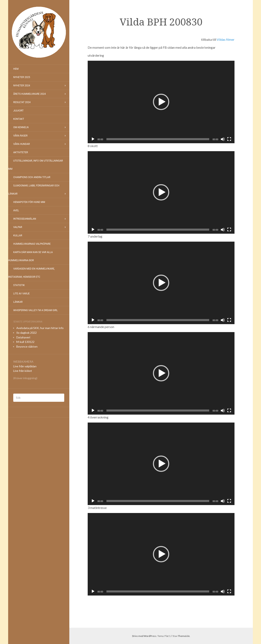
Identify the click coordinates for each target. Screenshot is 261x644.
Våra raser (20, 136)
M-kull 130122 (25, 342)
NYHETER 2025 (22, 77)
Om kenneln (21, 127)
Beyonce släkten (27, 346)
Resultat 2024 (22, 102)
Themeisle (184, 636)
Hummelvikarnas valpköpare (32, 244)
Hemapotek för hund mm (29, 202)
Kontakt (19, 119)
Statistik (19, 285)
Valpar (18, 227)
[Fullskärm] (229, 139)
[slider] (158, 139)
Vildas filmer (226, 39)
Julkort (18, 111)
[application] (161, 102)
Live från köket (23, 371)
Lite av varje (21, 294)
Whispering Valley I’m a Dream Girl (35, 310)
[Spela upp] (93, 139)
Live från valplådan (25, 366)
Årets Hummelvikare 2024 (29, 94)
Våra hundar (22, 144)
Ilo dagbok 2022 (27, 333)
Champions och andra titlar (32, 177)
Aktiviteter (21, 152)
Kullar (18, 236)
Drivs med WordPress (144, 636)
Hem (16, 69)
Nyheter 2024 (22, 86)
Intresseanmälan (25, 219)
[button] (161, 102)
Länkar (18, 302)
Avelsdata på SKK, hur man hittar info (40, 328)
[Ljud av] (223, 139)
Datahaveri (23, 337)
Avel (16, 210)
